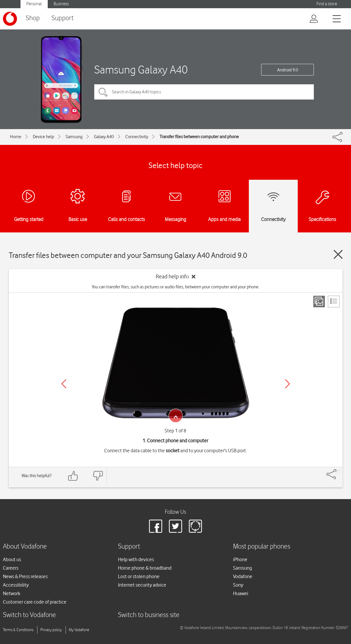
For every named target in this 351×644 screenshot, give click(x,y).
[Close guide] (338, 254)
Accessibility (16, 585)
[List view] (334, 302)
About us (12, 559)
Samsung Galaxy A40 (141, 70)
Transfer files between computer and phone (199, 137)
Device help (43, 137)
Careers (11, 568)
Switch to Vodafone (29, 615)
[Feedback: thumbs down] (98, 476)
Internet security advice (142, 585)
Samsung (74, 137)
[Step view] (319, 302)
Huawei (241, 593)
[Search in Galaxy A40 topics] (204, 92)
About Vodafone (25, 547)
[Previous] (64, 384)
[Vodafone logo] (10, 19)
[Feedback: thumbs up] (73, 476)
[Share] (338, 471)
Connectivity (137, 137)
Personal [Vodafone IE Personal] (34, 4)
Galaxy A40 (104, 137)
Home (16, 137)
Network (12, 593)
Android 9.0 (288, 70)
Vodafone (243, 576)
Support (63, 18)
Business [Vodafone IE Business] (61, 4)
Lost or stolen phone (139, 576)
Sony (238, 585)
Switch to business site (149, 615)
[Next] (287, 384)
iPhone (240, 559)
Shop (33, 18)
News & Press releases (25, 576)
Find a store (327, 4)
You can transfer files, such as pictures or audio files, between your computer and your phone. (175, 287)
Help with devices (136, 559)
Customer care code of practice (35, 602)
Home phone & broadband (145, 568)
